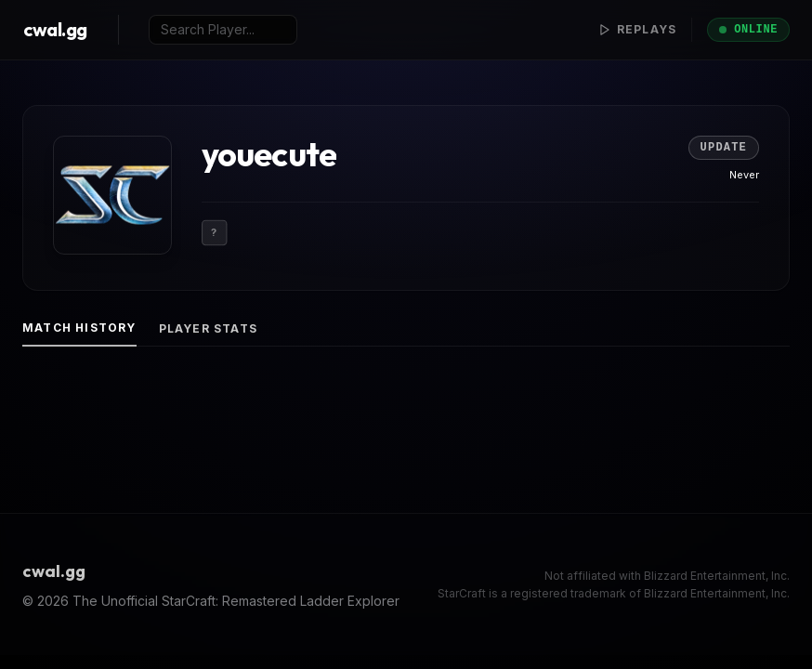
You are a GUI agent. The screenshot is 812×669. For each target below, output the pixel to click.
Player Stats (208, 328)
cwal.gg (55, 29)
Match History (79, 328)
